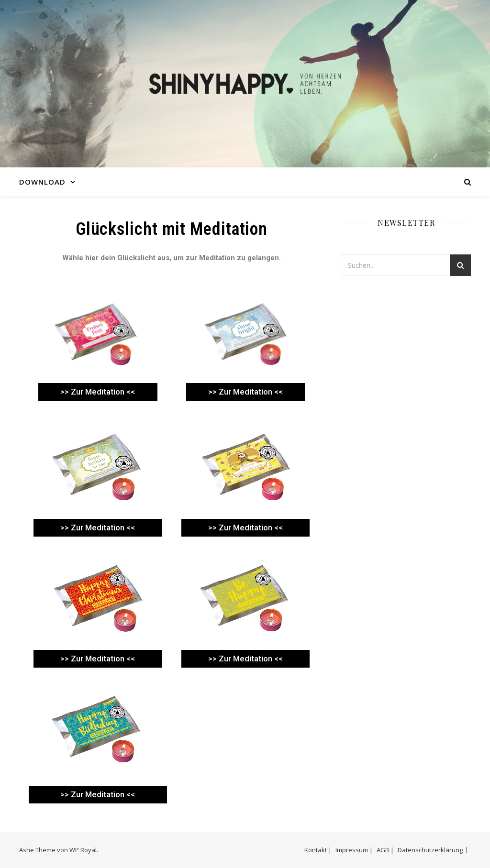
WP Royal (83, 850)
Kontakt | (318, 850)
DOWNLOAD (42, 182)
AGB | (385, 850)
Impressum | (354, 850)
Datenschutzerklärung (430, 850)
